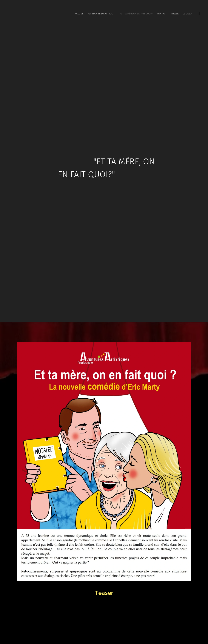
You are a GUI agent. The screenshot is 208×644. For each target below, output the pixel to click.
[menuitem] (175, 14)
